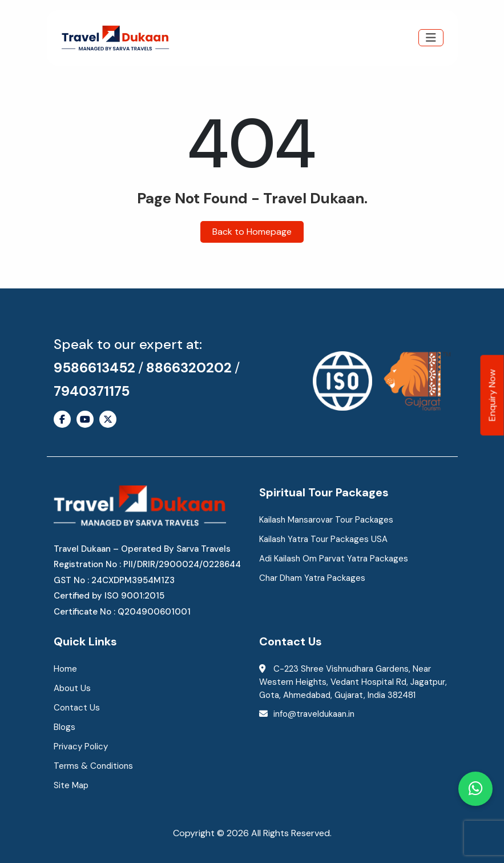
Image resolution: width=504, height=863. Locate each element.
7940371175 (92, 391)
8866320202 (189, 368)
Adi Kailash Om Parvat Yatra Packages (334, 559)
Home (65, 669)
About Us (72, 688)
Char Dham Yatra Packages (312, 578)
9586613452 (94, 368)
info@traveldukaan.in (314, 714)
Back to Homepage (252, 232)
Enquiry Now (492, 395)
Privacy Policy (81, 746)
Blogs (64, 727)
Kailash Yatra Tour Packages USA (323, 539)
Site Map (71, 785)
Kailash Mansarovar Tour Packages (326, 520)
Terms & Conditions (93, 766)
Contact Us (77, 708)
